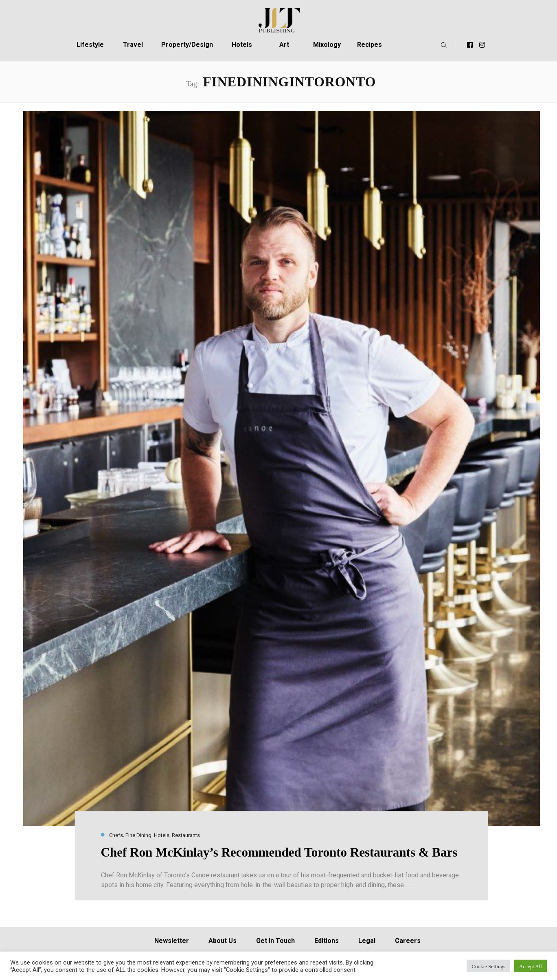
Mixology (327, 45)
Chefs (116, 835)
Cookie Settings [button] (488, 966)
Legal (367, 941)
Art (284, 45)
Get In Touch (275, 941)
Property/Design (187, 45)
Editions (327, 941)
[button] (442, 45)
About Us (223, 941)
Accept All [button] (531, 966)
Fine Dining (138, 835)
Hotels (242, 45)
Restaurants (186, 835)
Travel (133, 45)
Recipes (370, 45)
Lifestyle (90, 45)
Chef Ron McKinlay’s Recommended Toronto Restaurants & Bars (279, 853)
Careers (408, 941)
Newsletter (172, 941)
